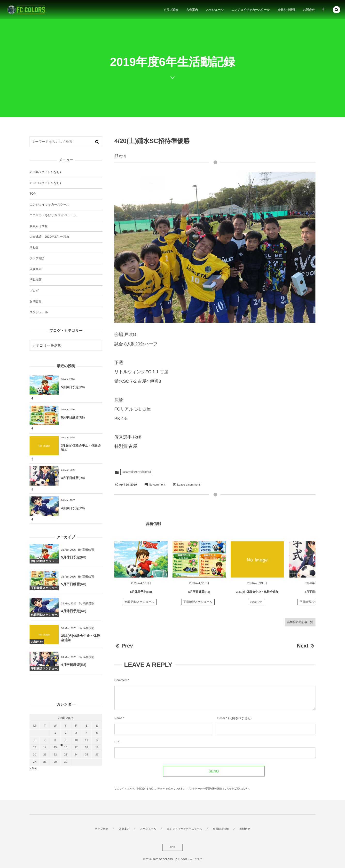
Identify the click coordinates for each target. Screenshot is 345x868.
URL (117, 742)
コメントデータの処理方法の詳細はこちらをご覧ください (217, 789)
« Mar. (34, 768)
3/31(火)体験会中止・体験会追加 (257, 594)
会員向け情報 (39, 226)
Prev (124, 646)
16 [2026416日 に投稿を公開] (66, 747)
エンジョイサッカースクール (49, 205)
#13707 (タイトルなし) (45, 172)
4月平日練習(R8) (315, 594)
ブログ (34, 291)
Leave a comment (188, 485)
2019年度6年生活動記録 (137, 472)
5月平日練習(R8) (199, 594)
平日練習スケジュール (198, 604)
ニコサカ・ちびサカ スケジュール (53, 215)
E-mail (221, 718)
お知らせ (256, 604)
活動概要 (36, 280)
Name (118, 718)
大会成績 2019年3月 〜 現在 (50, 237)
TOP (33, 194)
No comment (157, 485)
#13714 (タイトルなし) (45, 183)
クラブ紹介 (37, 258)
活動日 (34, 248)
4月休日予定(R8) (73, 508)
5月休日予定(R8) (141, 594)
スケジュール (39, 312)
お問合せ (36, 301)
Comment (121, 680)
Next (306, 646)
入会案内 (36, 269)
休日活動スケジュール (140, 604)
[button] (337, 10)
